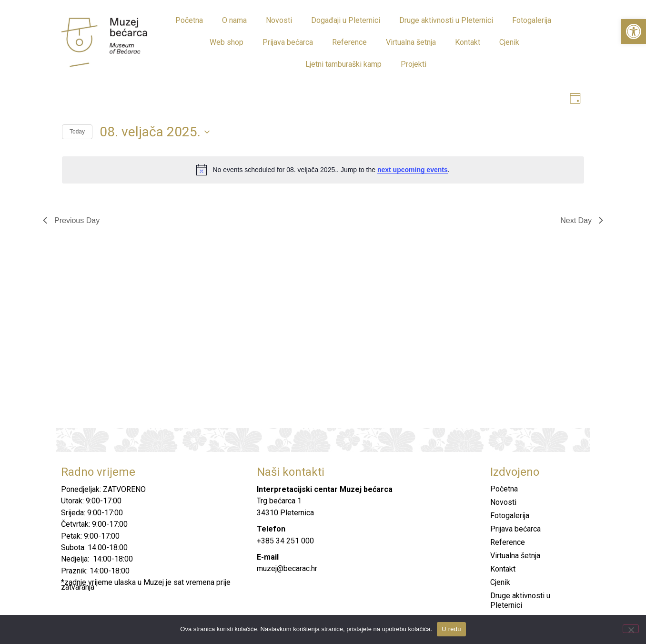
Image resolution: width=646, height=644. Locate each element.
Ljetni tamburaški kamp (343, 64)
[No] (631, 629)
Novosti (279, 20)
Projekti (414, 64)
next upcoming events (413, 171)
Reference (349, 42)
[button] (634, 31)
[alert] (323, 171)
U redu (451, 629)
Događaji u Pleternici (346, 20)
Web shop (227, 42)
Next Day (582, 221)
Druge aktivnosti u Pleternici (446, 20)
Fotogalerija (532, 20)
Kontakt (468, 42)
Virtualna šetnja (411, 42)
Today (77, 133)
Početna (189, 20)
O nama (234, 20)
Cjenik (509, 42)
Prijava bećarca (288, 42)
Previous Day (71, 221)
